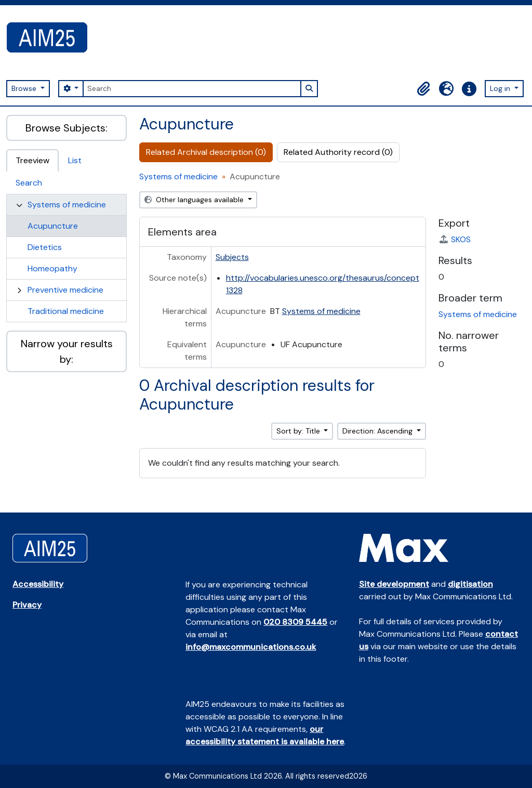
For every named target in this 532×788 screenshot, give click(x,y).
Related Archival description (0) (206, 152)
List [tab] (75, 160)
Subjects (232, 257)
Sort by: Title (299, 431)
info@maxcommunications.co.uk (251, 647)
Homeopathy (52, 268)
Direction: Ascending (378, 431)
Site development (394, 584)
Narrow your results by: (67, 351)
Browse (25, 88)
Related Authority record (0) (338, 152)
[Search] (192, 89)
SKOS (455, 239)
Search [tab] (29, 183)
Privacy (27, 605)
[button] (423, 89)
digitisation (470, 584)
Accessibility (38, 584)
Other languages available (195, 200)
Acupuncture (53, 226)
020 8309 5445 (295, 622)
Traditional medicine (66, 311)
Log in (501, 88)
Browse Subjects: (66, 128)
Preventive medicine (65, 290)
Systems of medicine (67, 205)
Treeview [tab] (32, 160)
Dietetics (45, 247)
